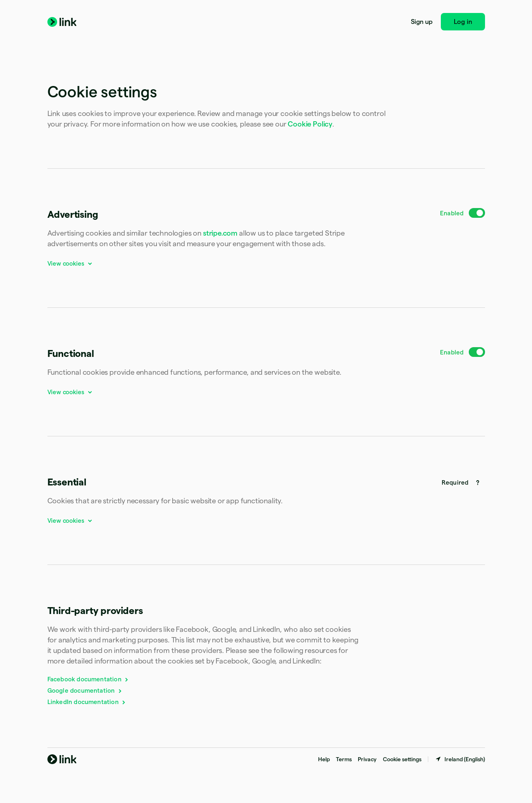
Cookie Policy (310, 124)
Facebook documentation (89, 679)
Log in (463, 22)
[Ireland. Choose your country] (460, 759)
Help (324, 759)
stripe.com (220, 233)
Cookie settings (402, 759)
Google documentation (85, 690)
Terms (344, 759)
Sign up (422, 22)
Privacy (367, 759)
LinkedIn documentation (87, 702)
